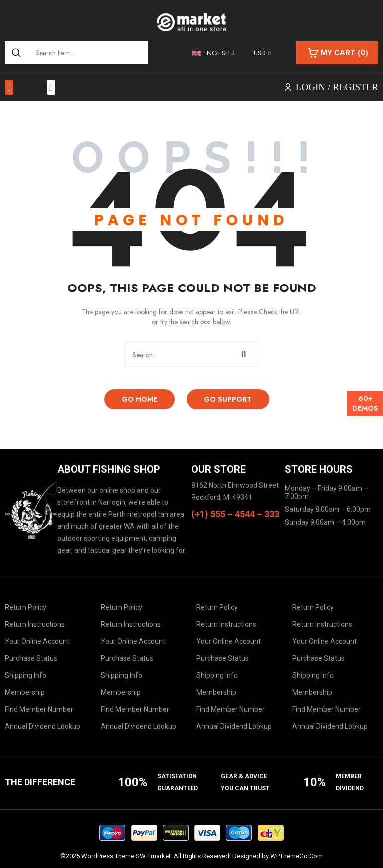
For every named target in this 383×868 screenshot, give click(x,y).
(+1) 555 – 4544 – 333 (235, 514)
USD (260, 53)
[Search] (16, 53)
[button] (9, 87)
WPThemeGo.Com (296, 856)
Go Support (228, 399)
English (211, 53)
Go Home (139, 399)
